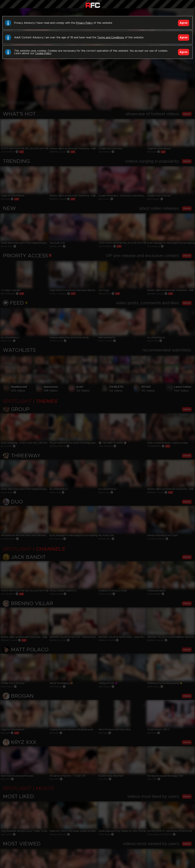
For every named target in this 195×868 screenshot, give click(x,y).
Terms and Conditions (111, 38)
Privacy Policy (84, 23)
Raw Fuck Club (93, 5)
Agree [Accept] (184, 23)
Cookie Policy (43, 53)
